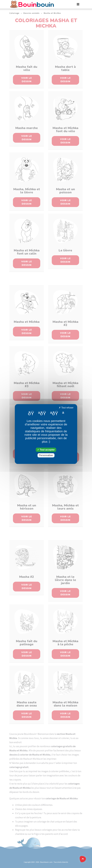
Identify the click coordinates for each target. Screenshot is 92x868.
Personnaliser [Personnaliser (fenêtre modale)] (46, 455)
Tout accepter (46, 450)
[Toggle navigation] (78, 4)
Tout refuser (66, 408)
